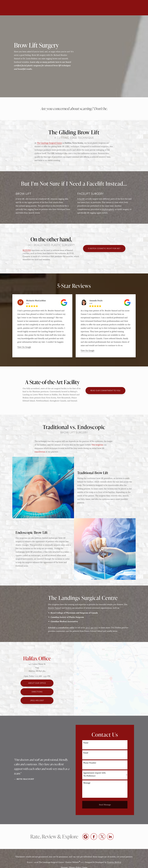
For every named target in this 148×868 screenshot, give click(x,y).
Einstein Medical (114, 862)
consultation (40, 452)
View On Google (24, 347)
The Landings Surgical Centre (49, 143)
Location (107, 8)
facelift (82, 199)
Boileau (69, 608)
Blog (76, 8)
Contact (122, 8)
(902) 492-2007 (92, 628)
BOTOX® (27, 250)
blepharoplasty (108, 209)
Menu (136, 8)
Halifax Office (37, 658)
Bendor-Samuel (55, 608)
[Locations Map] (111, 679)
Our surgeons (97, 445)
